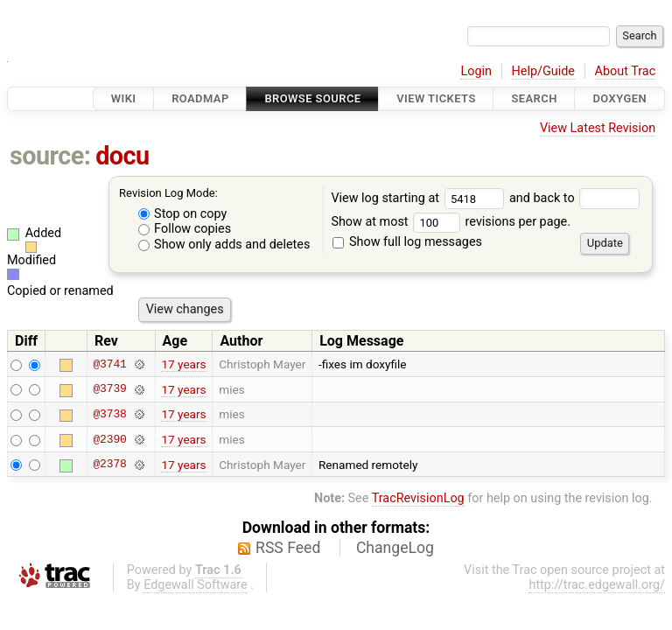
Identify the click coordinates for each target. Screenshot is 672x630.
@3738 (109, 414)
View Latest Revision (598, 128)
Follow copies (185, 229)
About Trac (626, 71)
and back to (574, 198)
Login (476, 71)
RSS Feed (288, 548)
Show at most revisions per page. (451, 222)
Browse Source (312, 98)
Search (534, 98)
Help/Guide (543, 71)
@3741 (109, 364)
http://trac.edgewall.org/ (597, 585)
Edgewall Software (196, 585)
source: (50, 156)
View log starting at (420, 198)
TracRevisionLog (418, 498)
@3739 (109, 389)
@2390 (109, 439)
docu (122, 156)
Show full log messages (407, 242)
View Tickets (436, 98)
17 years (183, 364)
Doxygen (619, 98)
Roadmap (200, 98)
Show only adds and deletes (224, 245)
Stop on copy (183, 214)
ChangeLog (395, 548)
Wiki (124, 98)
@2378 (109, 465)
